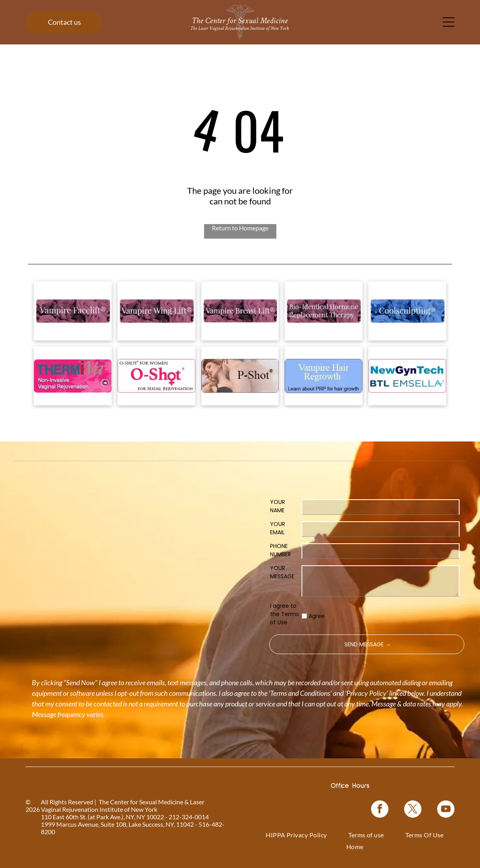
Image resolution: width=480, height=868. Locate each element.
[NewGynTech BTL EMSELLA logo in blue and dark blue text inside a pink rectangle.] (407, 376)
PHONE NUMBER (280, 550)
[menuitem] (296, 835)
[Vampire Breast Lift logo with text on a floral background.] (240, 311)
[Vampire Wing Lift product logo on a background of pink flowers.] (156, 311)
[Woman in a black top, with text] (240, 376)
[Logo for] (73, 311)
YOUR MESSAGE (282, 572)
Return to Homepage (240, 228)
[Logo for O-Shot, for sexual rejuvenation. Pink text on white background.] (156, 376)
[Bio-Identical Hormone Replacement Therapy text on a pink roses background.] (324, 311)
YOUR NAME (278, 506)
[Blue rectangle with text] (324, 376)
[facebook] (380, 810)
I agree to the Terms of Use (284, 614)
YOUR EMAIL (278, 528)
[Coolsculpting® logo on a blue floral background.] (407, 311)
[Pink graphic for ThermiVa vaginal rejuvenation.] (73, 376)
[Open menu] (449, 22)
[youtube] (446, 810)
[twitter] (413, 810)
